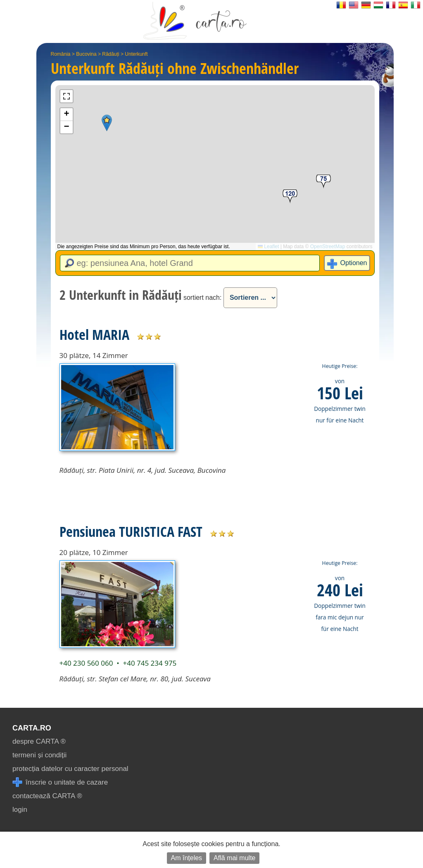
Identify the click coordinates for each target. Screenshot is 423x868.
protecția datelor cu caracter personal (70, 769)
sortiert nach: (202, 298)
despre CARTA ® (39, 741)
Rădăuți (111, 54)
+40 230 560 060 (86, 663)
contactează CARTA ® (47, 796)
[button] (107, 123)
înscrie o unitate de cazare (60, 782)
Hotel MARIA (94, 334)
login (20, 810)
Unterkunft (136, 54)
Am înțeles (187, 858)
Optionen (354, 263)
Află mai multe (234, 858)
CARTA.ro (32, 728)
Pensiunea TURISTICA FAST (131, 531)
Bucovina (86, 54)
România (61, 54)
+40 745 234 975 (150, 663)
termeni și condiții (39, 755)
